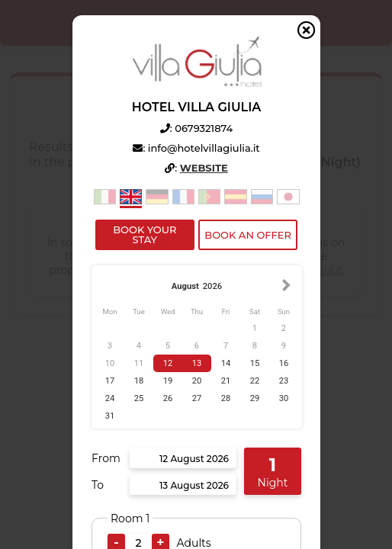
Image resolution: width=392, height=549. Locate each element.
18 (138, 381)
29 (254, 398)
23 (283, 381)
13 (196, 363)
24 (109, 398)
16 (283, 363)
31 (109, 416)
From (106, 458)
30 (283, 398)
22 (254, 381)
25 (138, 398)
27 (196, 398)
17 (109, 381)
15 (254, 363)
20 (196, 381)
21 (225, 381)
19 (167, 381)
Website (203, 168)
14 (225, 363)
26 (167, 398)
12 (167, 363)
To (98, 485)
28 (225, 398)
